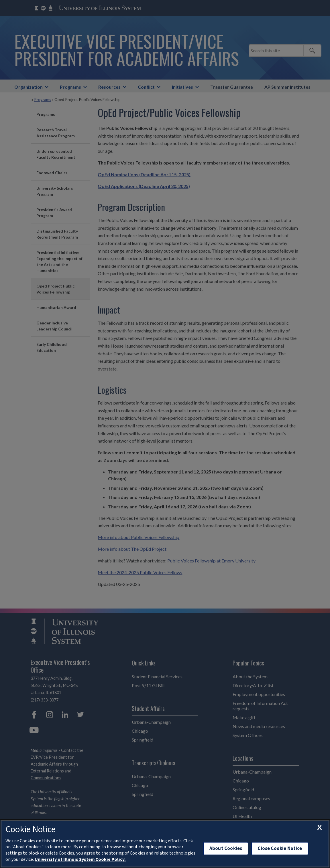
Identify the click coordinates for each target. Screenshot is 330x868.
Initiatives (182, 87)
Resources (109, 87)
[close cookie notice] (319, 827)
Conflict (146, 87)
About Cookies (226, 848)
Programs (70, 87)
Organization (29, 87)
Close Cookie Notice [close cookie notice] (280, 848)
